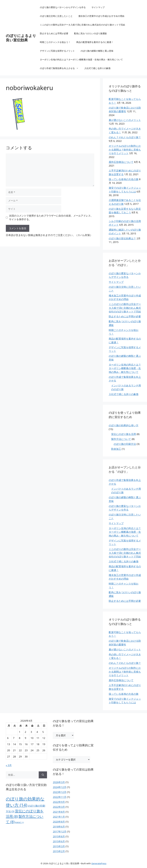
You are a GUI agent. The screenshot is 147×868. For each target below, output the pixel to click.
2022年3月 (59, 807)
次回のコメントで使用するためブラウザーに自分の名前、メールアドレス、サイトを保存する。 (51, 218)
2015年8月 (59, 836)
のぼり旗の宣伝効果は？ (122, 238)
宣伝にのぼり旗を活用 (124, 434)
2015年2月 (59, 851)
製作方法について (121, 439)
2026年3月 (59, 782)
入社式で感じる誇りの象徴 (97, 68)
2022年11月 (60, 797)
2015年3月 (59, 846)
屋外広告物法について (121, 162)
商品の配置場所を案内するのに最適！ (95, 42)
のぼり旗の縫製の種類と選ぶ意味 (97, 51)
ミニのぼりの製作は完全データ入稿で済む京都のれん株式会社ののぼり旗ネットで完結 (82, 25)
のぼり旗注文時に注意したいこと (56, 16)
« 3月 (9, 765)
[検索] (43, 775)
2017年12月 (60, 832)
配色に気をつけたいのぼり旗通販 (90, 33)
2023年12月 (60, 792)
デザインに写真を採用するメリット (57, 51)
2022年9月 (59, 802)
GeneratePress (99, 863)
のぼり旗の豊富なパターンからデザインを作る (63, 7)
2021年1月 (59, 817)
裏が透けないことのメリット (125, 120)
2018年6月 (59, 827)
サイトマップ (98, 7)
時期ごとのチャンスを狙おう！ (55, 42)
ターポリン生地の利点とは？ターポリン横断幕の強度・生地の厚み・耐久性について (81, 59)
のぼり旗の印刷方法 (125, 444)
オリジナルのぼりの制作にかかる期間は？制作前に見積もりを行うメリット (125, 150)
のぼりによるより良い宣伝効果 (21, 38)
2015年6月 (59, 841)
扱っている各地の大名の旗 (124, 179)
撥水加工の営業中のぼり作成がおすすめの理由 (101, 16)
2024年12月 (60, 787)
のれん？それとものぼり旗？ (125, 137)
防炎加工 (116, 449)
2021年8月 (59, 812)
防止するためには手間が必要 (54, 33)
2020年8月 (59, 822)
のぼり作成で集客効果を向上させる (61, 68)
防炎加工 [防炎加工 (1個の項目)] (19, 822)
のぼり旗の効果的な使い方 (124, 425)
